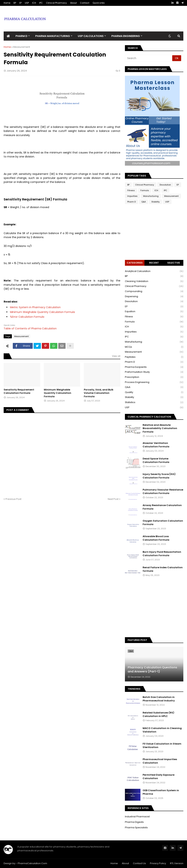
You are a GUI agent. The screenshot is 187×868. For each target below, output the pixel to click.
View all (116, 356)
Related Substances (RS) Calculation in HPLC (158, 714)
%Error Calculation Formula (27, 317)
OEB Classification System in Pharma (161, 792)
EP (20, 3)
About (73, 3)
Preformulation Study (154, 372)
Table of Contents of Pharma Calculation (30, 328)
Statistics (154, 402)
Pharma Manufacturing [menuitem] (53, 36)
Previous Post (13, 499)
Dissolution (165, 185)
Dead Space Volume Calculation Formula (156, 460)
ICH (34, 3)
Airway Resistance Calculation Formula (162, 507)
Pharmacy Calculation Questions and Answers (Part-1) (152, 670)
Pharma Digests (134, 822)
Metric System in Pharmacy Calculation (35, 307)
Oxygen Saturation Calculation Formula (163, 523)
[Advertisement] (117, 16)
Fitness (131, 190)
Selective (174, 263)
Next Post (113, 499)
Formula (145, 190)
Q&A (144, 202)
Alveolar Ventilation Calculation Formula (156, 445)
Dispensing (154, 297)
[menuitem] (8, 36)
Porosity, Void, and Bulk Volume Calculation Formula (99, 393)
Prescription (154, 377)
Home (7, 3)
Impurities (132, 196)
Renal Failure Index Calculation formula (163, 569)
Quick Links (99, 3)
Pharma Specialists (136, 827)
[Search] (149, 58)
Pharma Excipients (154, 367)
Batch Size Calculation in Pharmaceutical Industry (159, 699)
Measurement (22, 47)
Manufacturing (151, 196)
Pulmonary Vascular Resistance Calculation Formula (163, 491)
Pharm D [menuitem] (21, 36)
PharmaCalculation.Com (32, 863)
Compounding (154, 291)
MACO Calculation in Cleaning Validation (162, 730)
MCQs (154, 347)
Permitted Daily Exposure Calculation (159, 777)
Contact (85, 3)
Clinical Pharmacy (56, 3)
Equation (154, 312)
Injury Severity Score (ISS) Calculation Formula (159, 476)
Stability (155, 202)
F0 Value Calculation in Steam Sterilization (162, 745)
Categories (135, 263)
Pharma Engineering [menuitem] (126, 36)
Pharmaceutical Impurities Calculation (160, 761)
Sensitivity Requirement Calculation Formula (19, 391)
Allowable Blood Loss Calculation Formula (156, 538)
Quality (154, 392)
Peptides (154, 357)
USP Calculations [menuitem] (91, 36)
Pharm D (131, 202)
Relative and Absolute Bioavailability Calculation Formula (160, 428)
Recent (154, 263)
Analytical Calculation (154, 271)
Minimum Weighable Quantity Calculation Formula (42, 312)
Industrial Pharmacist (137, 817)
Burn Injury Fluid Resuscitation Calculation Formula (162, 554)
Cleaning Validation (154, 281)
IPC (41, 3)
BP (15, 3)
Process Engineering (154, 382)
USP (27, 3)
